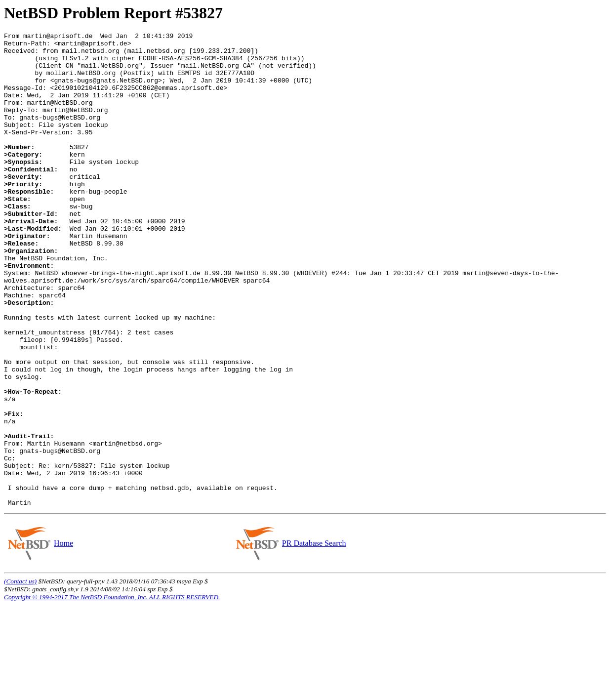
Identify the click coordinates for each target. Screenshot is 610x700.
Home (63, 638)
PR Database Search (314, 638)
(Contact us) (20, 676)
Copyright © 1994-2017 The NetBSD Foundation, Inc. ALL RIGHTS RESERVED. (112, 692)
